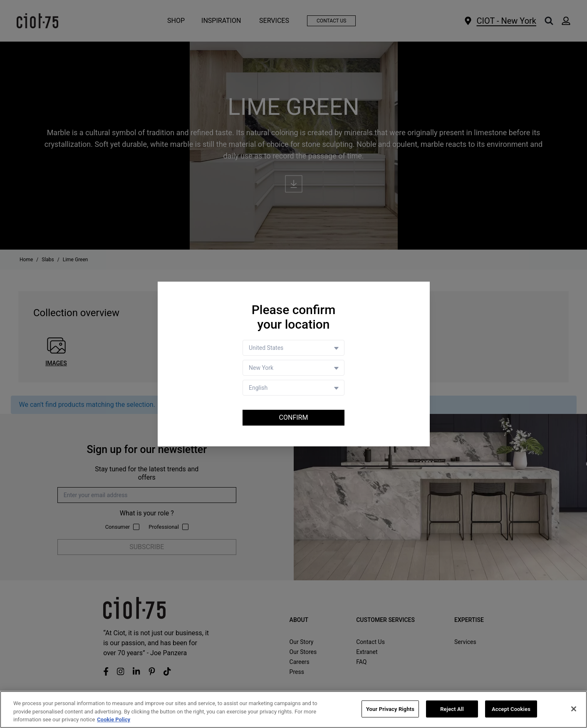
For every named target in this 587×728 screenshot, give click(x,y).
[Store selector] (293, 368)
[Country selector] (293, 348)
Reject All (452, 709)
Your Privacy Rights (390, 709)
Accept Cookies (511, 709)
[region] (293, 709)
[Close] (574, 709)
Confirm (294, 417)
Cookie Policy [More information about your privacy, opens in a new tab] (114, 719)
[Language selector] (293, 388)
